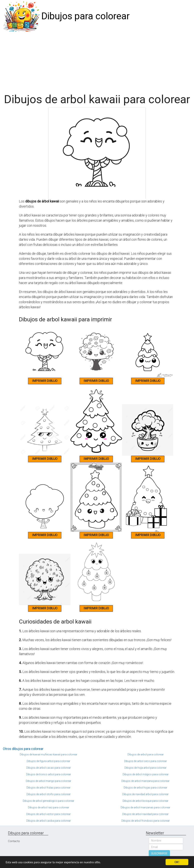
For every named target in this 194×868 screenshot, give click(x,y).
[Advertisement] (97, 61)
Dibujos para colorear (85, 16)
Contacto (14, 841)
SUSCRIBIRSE (159, 853)
